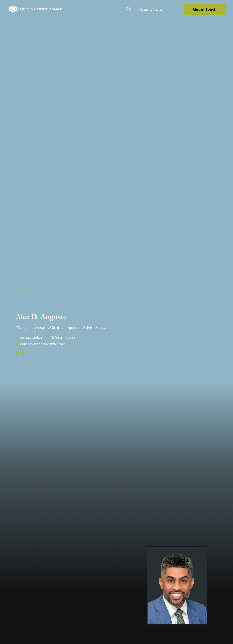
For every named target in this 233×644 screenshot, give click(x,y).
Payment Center (151, 9)
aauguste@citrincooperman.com (43, 344)
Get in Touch (205, 9)
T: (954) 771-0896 (63, 337)
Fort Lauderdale (31, 337)
